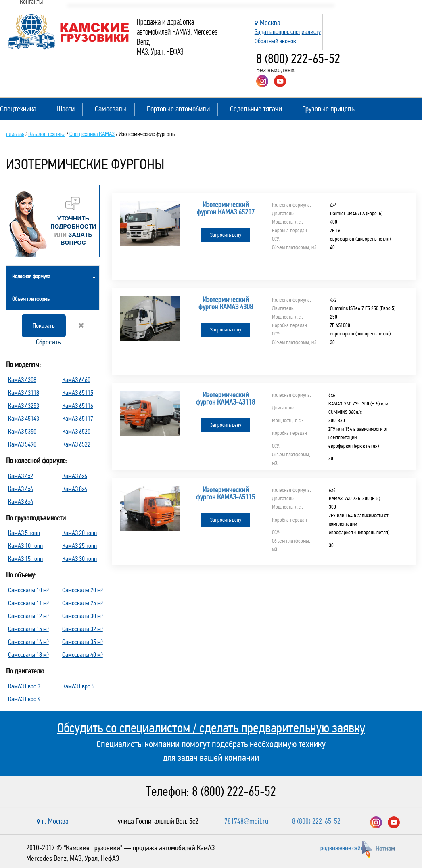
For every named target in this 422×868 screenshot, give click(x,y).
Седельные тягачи (256, 109)
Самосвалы (111, 109)
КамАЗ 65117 (78, 418)
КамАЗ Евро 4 (24, 699)
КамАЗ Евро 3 (24, 686)
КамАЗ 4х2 (21, 476)
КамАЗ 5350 (22, 431)
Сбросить (59, 334)
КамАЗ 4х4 (21, 489)
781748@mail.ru (246, 821)
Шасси (66, 109)
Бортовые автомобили (178, 109)
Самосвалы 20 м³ (83, 590)
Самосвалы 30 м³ (83, 616)
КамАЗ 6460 (76, 380)
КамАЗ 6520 (76, 431)
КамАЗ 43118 (24, 393)
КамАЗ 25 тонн (79, 546)
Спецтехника (18, 109)
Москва (270, 23)
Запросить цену (226, 235)
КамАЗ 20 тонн (79, 533)
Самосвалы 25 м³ (83, 603)
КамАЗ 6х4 (21, 502)
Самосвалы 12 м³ (28, 616)
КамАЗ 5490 (22, 444)
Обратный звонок (275, 41)
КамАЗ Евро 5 (78, 686)
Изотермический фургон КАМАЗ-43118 (226, 386)
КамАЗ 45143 (24, 418)
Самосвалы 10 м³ (28, 590)
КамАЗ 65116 (78, 406)
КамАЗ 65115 (78, 393)
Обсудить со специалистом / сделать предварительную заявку (211, 728)
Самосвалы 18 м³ (28, 655)
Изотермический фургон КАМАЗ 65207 (226, 208)
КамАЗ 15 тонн (25, 559)
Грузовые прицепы (329, 109)
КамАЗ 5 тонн (24, 533)
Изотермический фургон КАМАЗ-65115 (226, 475)
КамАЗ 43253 (24, 406)
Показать (44, 326)
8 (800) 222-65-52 (298, 59)
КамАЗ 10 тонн (25, 546)
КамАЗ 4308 (22, 380)
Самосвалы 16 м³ (28, 642)
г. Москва (55, 821)
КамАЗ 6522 (76, 444)
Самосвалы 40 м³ (83, 655)
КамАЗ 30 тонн (79, 559)
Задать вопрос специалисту (288, 32)
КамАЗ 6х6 (75, 476)
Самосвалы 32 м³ (83, 629)
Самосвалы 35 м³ (83, 642)
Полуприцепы (20, 131)
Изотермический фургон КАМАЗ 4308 (226, 297)
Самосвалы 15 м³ (28, 629)
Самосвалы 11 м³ (28, 603)
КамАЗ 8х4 (75, 489)
